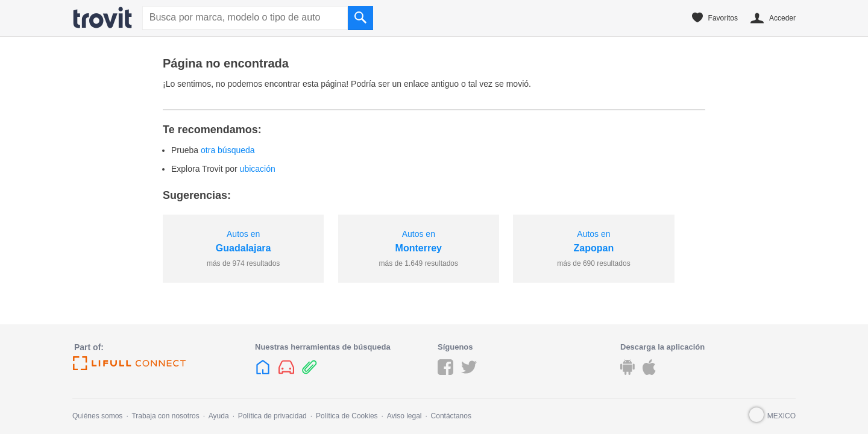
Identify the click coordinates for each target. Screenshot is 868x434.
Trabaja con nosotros (165, 416)
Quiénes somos (97, 416)
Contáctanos (451, 416)
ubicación (258, 169)
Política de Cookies (347, 416)
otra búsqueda (228, 150)
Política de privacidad (272, 416)
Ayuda (219, 416)
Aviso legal (404, 416)
